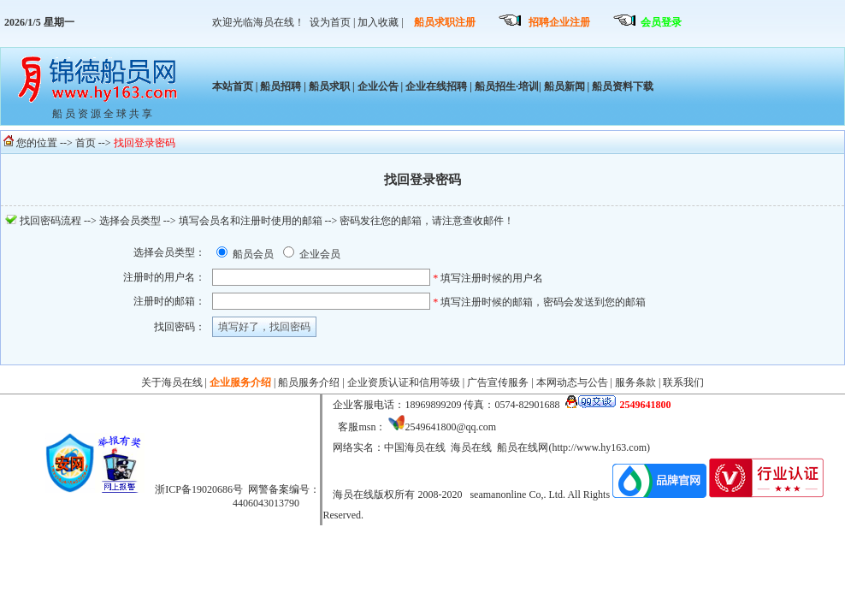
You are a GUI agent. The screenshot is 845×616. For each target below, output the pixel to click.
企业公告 (378, 86)
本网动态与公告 (572, 382)
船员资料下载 (621, 86)
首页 (86, 143)
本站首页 (233, 86)
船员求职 (329, 86)
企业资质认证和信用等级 (404, 382)
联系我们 (683, 382)
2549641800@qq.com (450, 427)
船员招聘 (281, 86)
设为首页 (330, 22)
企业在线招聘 (436, 86)
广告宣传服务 (498, 382)
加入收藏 (378, 22)
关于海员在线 (172, 382)
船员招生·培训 (507, 86)
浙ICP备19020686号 (199, 489)
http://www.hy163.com (599, 447)
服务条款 (635, 382)
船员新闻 (564, 86)
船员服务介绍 (309, 382)
